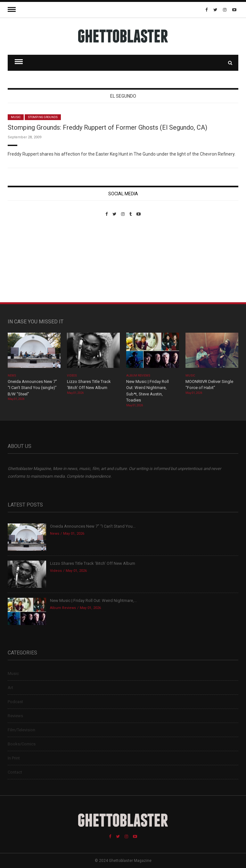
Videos (72, 376)
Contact (15, 772)
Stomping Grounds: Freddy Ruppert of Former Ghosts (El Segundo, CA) (107, 127)
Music (16, 117)
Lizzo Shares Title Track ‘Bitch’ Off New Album (93, 563)
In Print (14, 758)
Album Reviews (138, 376)
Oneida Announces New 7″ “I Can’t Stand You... (93, 526)
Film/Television (21, 730)
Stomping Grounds (43, 117)
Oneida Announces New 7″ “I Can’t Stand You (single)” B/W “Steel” (32, 388)
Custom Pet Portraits (26, 260)
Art (10, 688)
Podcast (15, 702)
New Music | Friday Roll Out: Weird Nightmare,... (93, 600)
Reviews (15, 716)
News (12, 376)
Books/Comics (22, 744)
